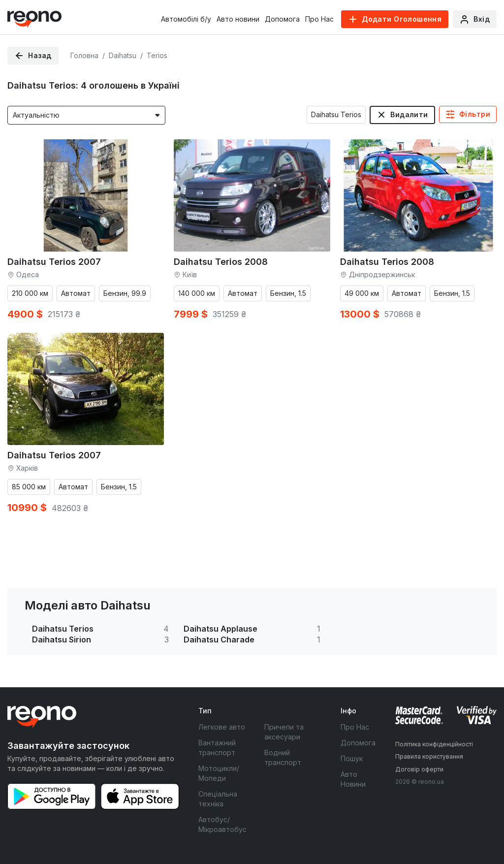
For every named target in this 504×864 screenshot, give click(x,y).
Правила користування (429, 756)
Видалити (409, 114)
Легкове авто (222, 727)
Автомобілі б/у (186, 19)
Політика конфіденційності (434, 744)
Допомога (282, 19)
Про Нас (319, 19)
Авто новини (238, 19)
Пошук (352, 758)
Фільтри (475, 114)
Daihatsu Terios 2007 (54, 262)
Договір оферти (419, 769)
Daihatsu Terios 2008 (221, 262)
